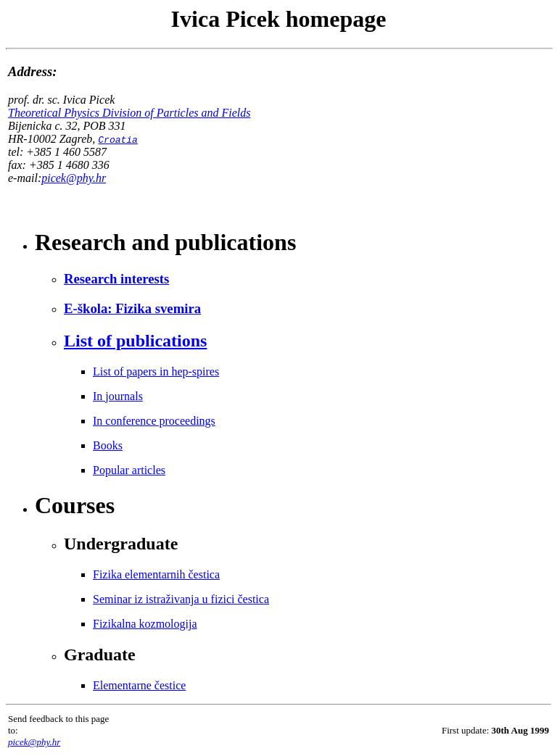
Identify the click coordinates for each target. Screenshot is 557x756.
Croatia (118, 139)
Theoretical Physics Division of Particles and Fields (129, 113)
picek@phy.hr (74, 178)
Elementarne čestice (139, 685)
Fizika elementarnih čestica (156, 574)
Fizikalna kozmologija (145, 624)
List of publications (135, 341)
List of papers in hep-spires (156, 371)
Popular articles (129, 470)
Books (108, 445)
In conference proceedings (154, 421)
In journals (118, 396)
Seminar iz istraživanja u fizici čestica (181, 599)
